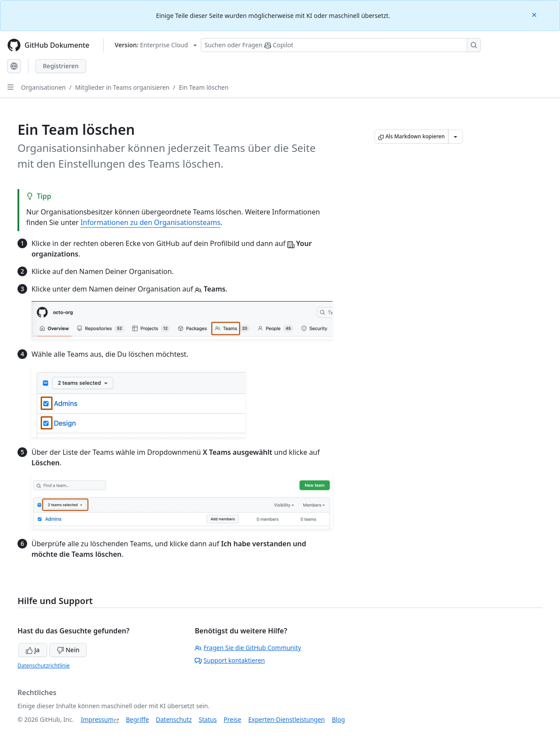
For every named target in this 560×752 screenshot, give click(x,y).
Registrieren (61, 66)
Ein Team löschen (204, 87)
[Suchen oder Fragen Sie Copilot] (341, 45)
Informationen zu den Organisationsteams (150, 222)
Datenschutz (174, 719)
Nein (68, 650)
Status (208, 719)
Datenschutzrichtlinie (44, 666)
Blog (339, 719)
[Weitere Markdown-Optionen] (455, 137)
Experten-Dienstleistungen (286, 719)
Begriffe (138, 719)
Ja (33, 650)
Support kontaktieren (230, 660)
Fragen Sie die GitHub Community (248, 648)
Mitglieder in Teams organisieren (122, 87)
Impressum (97, 719)
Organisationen (43, 87)
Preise (232, 719)
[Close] (535, 14)
